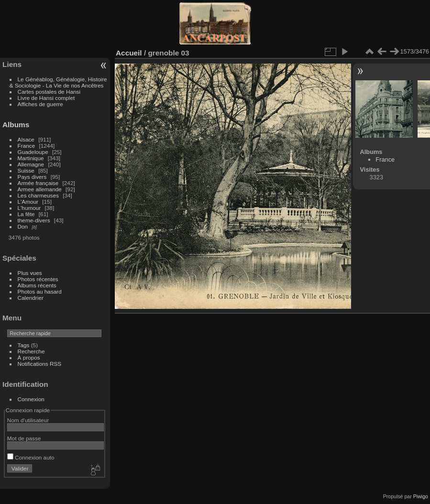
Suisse (26, 170)
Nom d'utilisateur (28, 420)
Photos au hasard (40, 291)
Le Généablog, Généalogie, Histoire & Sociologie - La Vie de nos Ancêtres (58, 82)
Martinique (31, 158)
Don (23, 226)
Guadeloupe (33, 152)
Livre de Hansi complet (46, 98)
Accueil (129, 53)
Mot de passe (24, 438)
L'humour (29, 208)
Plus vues (30, 273)
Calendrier (31, 298)
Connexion (31, 399)
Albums (16, 125)
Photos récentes (38, 279)
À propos (29, 357)
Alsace (26, 139)
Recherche (31, 351)
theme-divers (34, 220)
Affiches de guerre (40, 104)
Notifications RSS (40, 364)
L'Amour (28, 202)
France (27, 146)
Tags (24, 345)
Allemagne (31, 164)
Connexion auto (31, 457)
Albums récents (37, 285)
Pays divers (32, 177)
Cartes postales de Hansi (49, 92)
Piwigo (421, 496)
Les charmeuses (38, 195)
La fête (26, 214)
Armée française (38, 183)
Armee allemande (40, 189)
